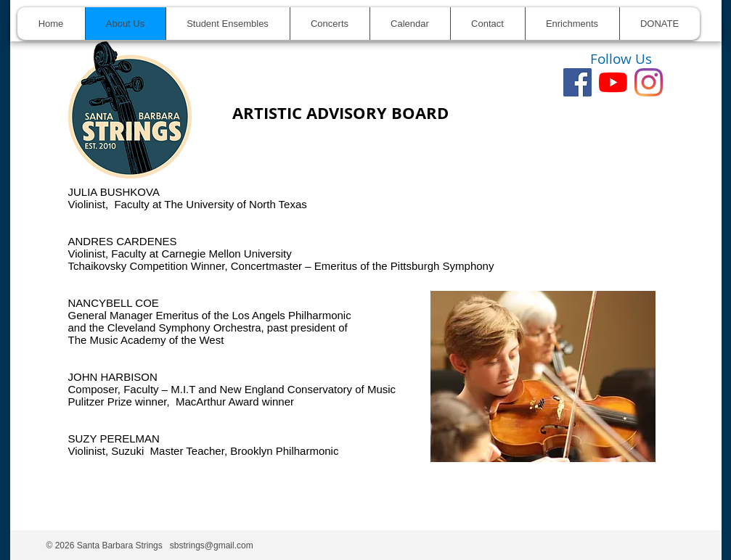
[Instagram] (649, 82)
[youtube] (613, 82)
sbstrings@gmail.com (212, 545)
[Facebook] (577, 82)
